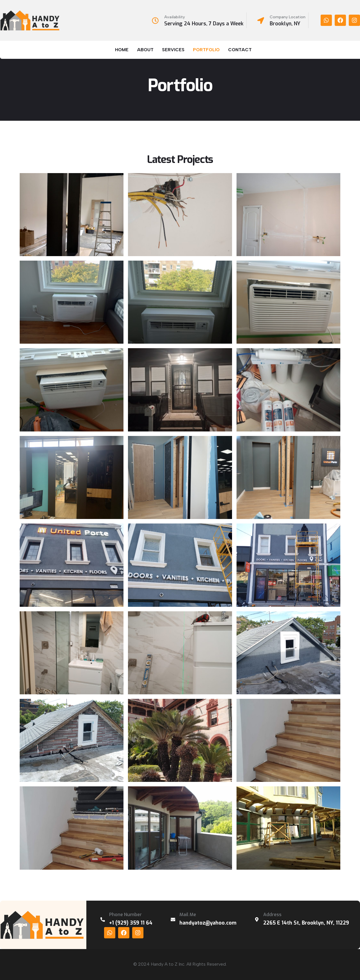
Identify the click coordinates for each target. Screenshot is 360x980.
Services (173, 50)
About (145, 50)
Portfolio (206, 50)
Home (122, 50)
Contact (240, 50)
